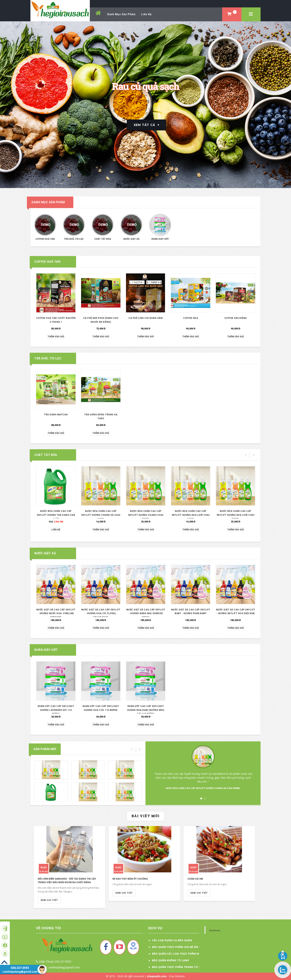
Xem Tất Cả (144, 125)
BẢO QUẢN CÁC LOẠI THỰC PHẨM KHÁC (178, 954)
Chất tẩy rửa (103, 239)
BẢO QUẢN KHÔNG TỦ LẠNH (170, 960)
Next (247, 768)
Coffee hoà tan (45, 239)
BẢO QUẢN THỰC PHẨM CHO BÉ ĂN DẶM (178, 947)
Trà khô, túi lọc (74, 239)
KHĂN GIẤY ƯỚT (160, 239)
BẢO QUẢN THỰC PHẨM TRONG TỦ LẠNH (179, 967)
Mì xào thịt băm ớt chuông (130, 879)
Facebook (215, 930)
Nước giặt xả (131, 239)
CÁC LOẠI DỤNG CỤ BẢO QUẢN (172, 940)
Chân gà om (195, 879)
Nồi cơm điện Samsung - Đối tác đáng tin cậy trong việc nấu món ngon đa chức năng (67, 881)
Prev (159, 768)
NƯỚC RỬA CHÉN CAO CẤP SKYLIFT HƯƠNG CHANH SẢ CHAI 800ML (203, 788)
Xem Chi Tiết (49, 900)
